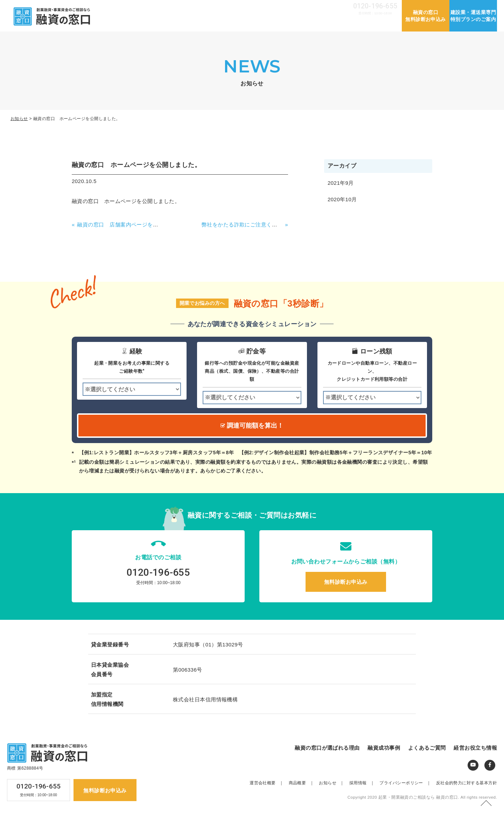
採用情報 (328, 8)
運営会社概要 (271, 8)
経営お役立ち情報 (374, 23)
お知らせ (302, 8)
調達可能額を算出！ (252, 426)
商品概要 (303, 783)
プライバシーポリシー (407, 783)
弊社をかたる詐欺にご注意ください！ (248, 225)
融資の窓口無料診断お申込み (426, 16)
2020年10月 (342, 199)
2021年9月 (341, 183)
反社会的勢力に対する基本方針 (467, 783)
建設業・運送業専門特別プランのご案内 (473, 16)
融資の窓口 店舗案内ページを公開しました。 (134, 225)
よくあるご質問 (324, 23)
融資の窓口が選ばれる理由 (222, 23)
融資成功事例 (281, 23)
